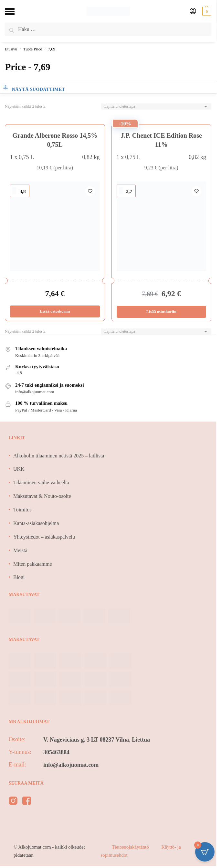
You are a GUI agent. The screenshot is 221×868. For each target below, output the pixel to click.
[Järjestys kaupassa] (156, 107)
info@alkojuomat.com (71, 765)
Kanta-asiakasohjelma (36, 523)
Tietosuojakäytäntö (131, 847)
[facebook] (27, 802)
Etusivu (11, 49)
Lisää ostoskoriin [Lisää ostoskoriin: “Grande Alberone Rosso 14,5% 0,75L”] (55, 311)
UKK (19, 469)
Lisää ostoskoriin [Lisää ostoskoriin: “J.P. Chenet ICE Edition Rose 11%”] (161, 312)
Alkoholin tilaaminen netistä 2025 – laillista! (60, 456)
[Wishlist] (90, 191)
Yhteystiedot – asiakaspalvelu (44, 537)
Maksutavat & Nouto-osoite (42, 496)
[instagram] (13, 802)
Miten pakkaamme (33, 564)
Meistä (20, 550)
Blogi (19, 577)
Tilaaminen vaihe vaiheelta (41, 482)
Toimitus (22, 510)
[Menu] (15, 11)
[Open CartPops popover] (205, 852)
